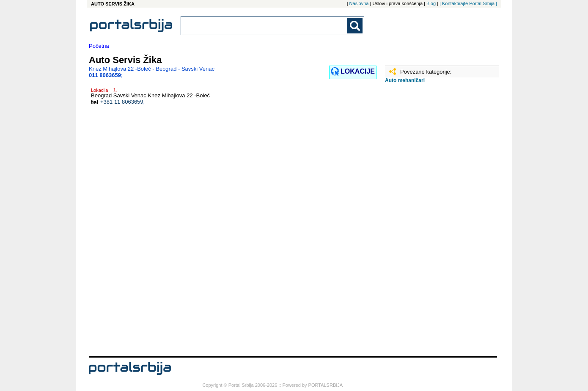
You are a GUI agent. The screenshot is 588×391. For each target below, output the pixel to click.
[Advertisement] (427, 223)
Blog (431, 3)
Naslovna (359, 3)
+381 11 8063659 (122, 102)
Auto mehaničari (405, 80)
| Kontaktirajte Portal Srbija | (468, 3)
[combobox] (264, 26)
